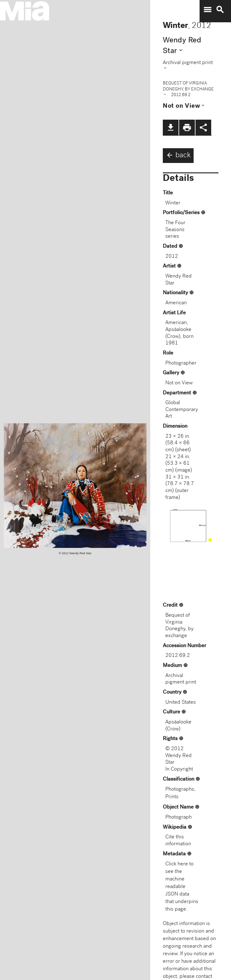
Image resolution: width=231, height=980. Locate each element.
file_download (171, 127)
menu (207, 10)
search (220, 10)
